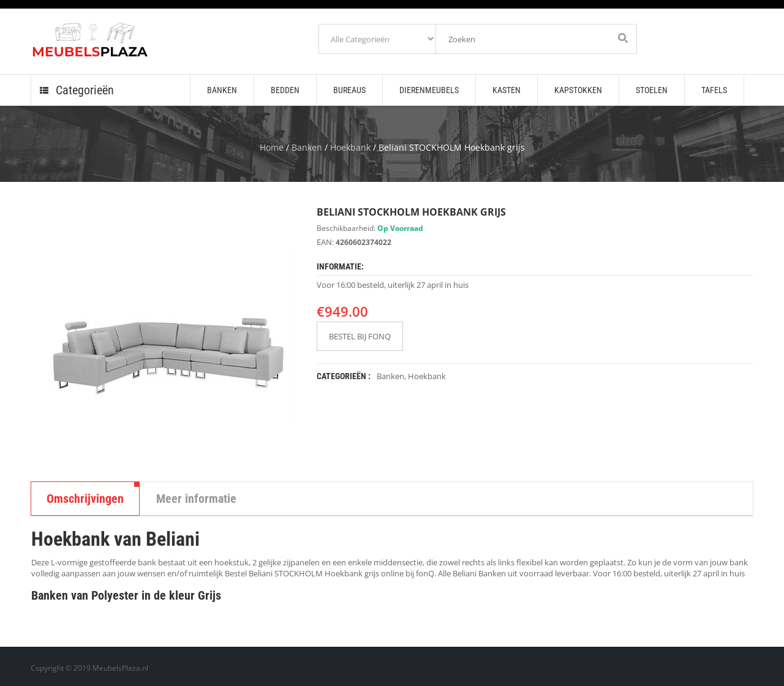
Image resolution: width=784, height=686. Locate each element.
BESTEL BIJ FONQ (360, 336)
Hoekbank (350, 147)
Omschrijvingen (85, 499)
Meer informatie (196, 499)
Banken (307, 147)
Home (272, 147)
